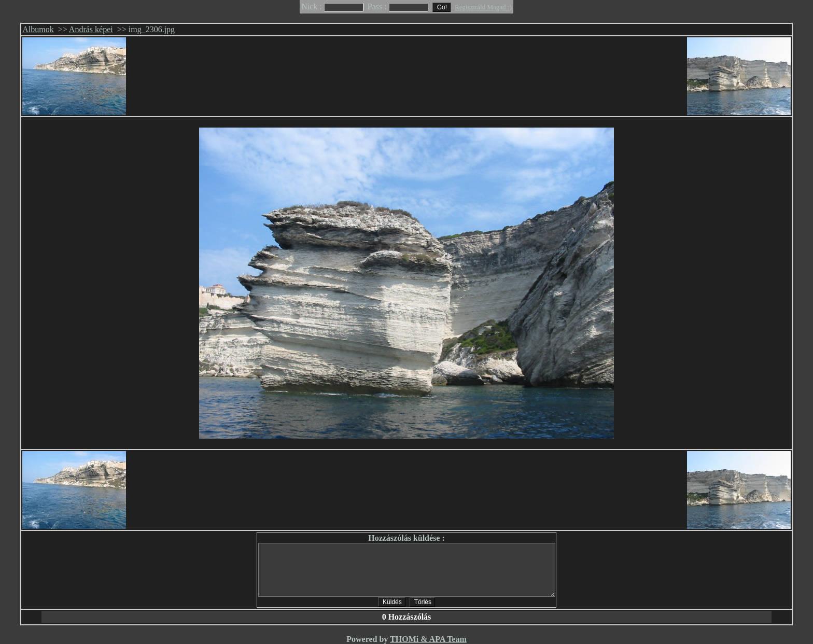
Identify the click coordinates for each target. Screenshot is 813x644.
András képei (91, 29)
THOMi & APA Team (428, 639)
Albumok (38, 29)
